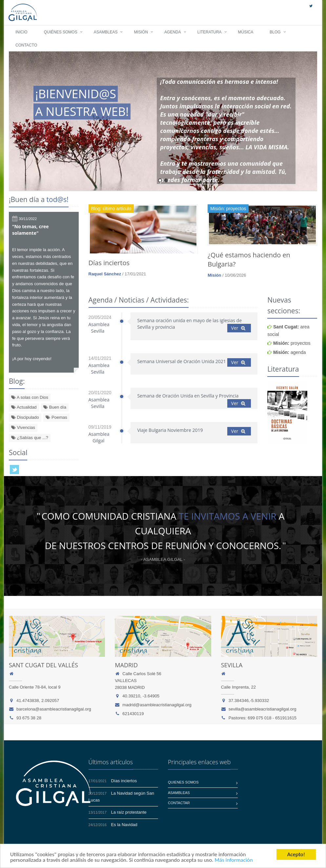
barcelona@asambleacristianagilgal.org (54, 709)
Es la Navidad (124, 825)
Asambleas (106, 32)
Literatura (210, 32)
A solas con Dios (30, 397)
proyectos (292, 343)
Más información (234, 860)
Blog (275, 32)
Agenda (173, 32)
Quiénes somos (61, 32)
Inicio (21, 32)
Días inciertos (109, 263)
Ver (238, 328)
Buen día (55, 407)
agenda (290, 352)
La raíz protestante (129, 812)
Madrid (126, 665)
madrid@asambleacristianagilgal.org (157, 705)
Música (246, 32)
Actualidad (24, 407)
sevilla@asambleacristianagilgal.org (263, 709)
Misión (141, 32)
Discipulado (25, 417)
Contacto (26, 45)
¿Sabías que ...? (30, 438)
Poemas (56, 417)
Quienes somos (183, 782)
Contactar (179, 803)
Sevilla (232, 665)
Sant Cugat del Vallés (43, 665)
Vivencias (23, 427)
